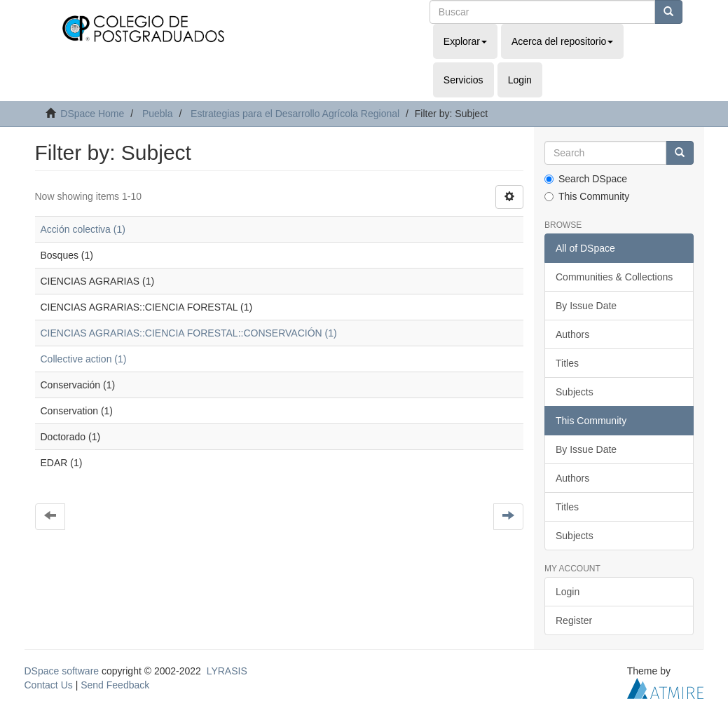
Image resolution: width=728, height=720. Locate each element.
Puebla (158, 114)
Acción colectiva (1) (83, 229)
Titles (567, 363)
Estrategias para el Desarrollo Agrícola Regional (295, 114)
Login (568, 592)
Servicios (463, 80)
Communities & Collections (614, 277)
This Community (587, 196)
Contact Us (49, 685)
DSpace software (62, 671)
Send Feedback (115, 685)
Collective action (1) (84, 359)
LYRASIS (227, 671)
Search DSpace (586, 179)
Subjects (575, 392)
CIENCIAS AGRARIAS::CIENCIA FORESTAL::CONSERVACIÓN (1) (189, 333)
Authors (572, 334)
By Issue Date (586, 306)
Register (574, 620)
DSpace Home (92, 114)
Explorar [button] (465, 41)
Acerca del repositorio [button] (562, 41)
